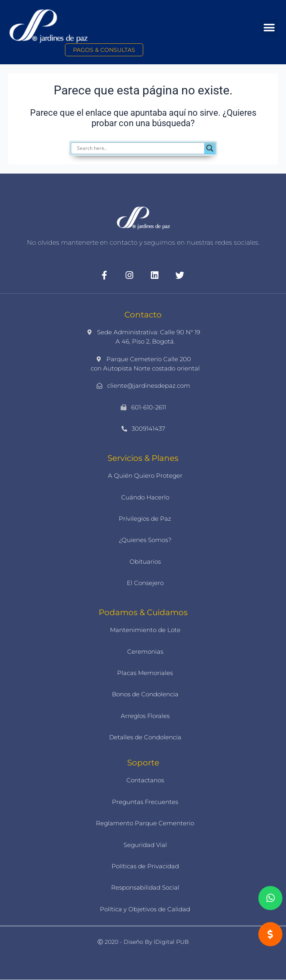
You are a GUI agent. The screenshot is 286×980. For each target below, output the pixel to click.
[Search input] (147, 148)
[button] (269, 28)
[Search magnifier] (210, 148)
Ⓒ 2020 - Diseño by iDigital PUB (143, 942)
